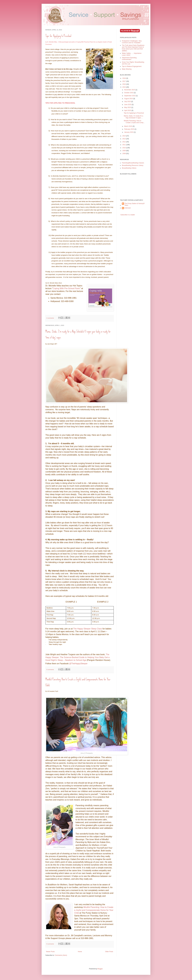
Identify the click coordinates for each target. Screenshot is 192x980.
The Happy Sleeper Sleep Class (88, 629)
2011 (124, 145)
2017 (124, 81)
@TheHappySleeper (78, 664)
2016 (124, 84)
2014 (124, 136)
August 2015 (129, 99)
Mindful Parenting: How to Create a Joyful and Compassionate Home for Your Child (94, 910)
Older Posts (109, 952)
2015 (124, 87)
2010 (124, 148)
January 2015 (129, 132)
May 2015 (128, 107)
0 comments (50, 670)
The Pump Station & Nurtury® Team (135, 204)
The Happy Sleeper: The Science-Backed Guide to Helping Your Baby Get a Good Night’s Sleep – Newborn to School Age (77, 657)
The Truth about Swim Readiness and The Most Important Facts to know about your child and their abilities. (133, 48)
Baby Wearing (127, 69)
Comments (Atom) (61, 955)
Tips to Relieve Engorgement (132, 66)
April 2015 (128, 110)
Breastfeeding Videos (129, 168)
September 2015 (130, 96)
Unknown (128, 208)
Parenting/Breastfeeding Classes (133, 163)
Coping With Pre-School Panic (66, 288)
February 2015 (129, 129)
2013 (124, 139)
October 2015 (129, 93)
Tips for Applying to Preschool (58, 36)
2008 (124, 154)
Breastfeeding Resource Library (133, 165)
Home (80, 952)
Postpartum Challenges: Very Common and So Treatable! (132, 42)
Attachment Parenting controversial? (129, 59)
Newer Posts (50, 952)
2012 (124, 142)
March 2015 (128, 126)
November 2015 (130, 90)
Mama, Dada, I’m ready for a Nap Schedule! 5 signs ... (133, 117)
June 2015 (128, 105)
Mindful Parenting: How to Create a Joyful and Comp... (134, 122)
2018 (124, 78)
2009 (124, 151)
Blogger (100, 969)
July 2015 (128, 102)
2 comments (50, 318)
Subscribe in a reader (128, 215)
